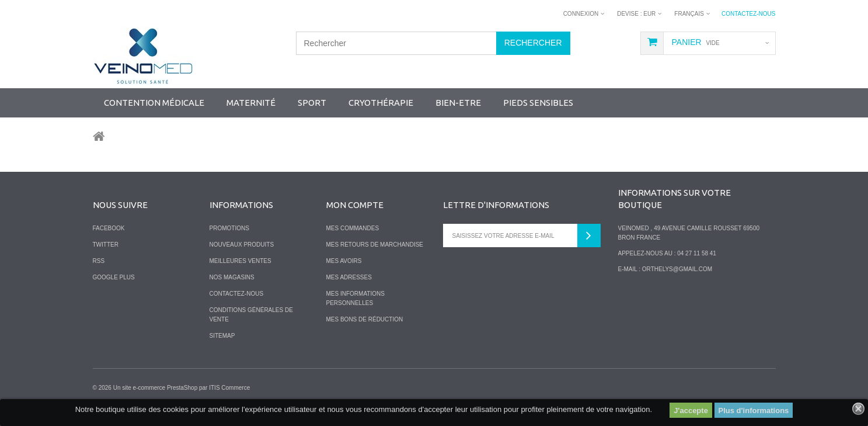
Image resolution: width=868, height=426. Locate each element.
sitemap (222, 336)
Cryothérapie (381, 103)
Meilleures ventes (240, 261)
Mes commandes (353, 228)
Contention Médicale (154, 103)
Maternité (251, 103)
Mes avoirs (344, 261)
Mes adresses (349, 277)
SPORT (312, 103)
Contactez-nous (749, 14)
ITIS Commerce (229, 388)
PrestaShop (182, 388)
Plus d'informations (754, 411)
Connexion (581, 14)
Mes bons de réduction (365, 319)
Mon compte (355, 205)
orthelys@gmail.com (677, 269)
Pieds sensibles (538, 103)
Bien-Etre (458, 103)
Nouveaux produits (242, 245)
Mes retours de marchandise (375, 245)
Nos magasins (232, 277)
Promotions (229, 228)
